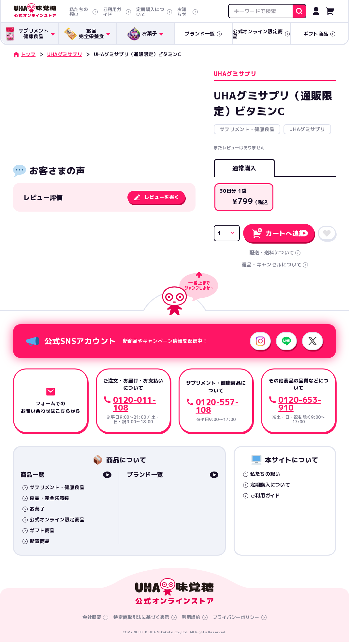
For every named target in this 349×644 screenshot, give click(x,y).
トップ (24, 54)
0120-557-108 (217, 408)
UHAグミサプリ (65, 54)
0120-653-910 (300, 406)
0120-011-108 (135, 406)
